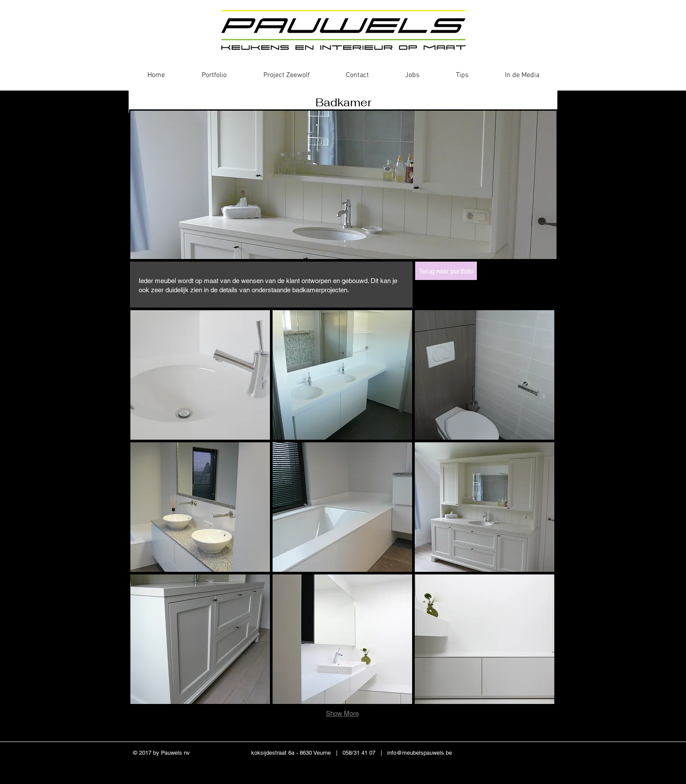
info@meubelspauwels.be (420, 753)
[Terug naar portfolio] (446, 271)
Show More (342, 713)
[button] (200, 375)
